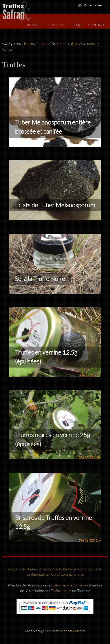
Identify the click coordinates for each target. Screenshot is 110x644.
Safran (43, 44)
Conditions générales (68, 574)
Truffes (72, 44)
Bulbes (57, 44)
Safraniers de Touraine (70, 585)
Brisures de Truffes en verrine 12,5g (53, 522)
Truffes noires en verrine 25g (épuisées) (53, 440)
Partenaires (72, 569)
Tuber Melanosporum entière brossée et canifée (53, 127)
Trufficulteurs (61, 591)
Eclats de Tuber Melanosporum (55, 205)
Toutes (29, 44)
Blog (77, 25)
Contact (96, 25)
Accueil (34, 25)
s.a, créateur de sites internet (66, 631)
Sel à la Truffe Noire (40, 279)
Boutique (57, 25)
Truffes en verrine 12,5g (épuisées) (46, 357)
